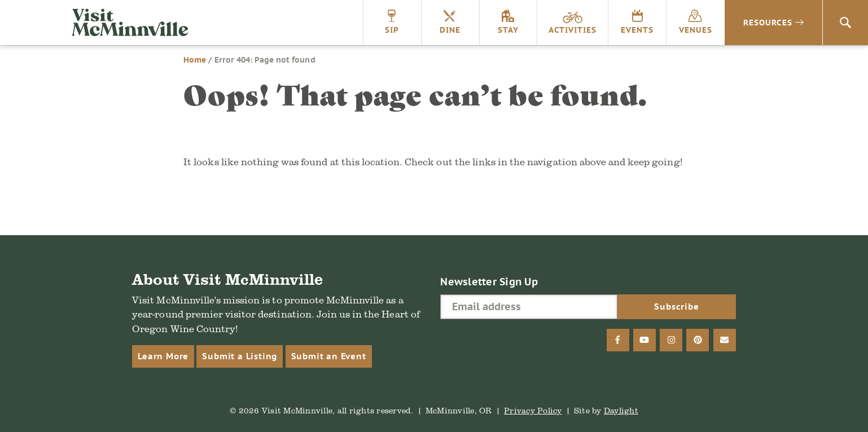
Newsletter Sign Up (489, 282)
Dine (450, 30)
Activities (573, 30)
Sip (392, 30)
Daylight (621, 410)
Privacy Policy (533, 410)
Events (637, 30)
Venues (696, 30)
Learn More (163, 356)
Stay (508, 30)
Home (195, 60)
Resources (768, 23)
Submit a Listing (240, 356)
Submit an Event (329, 356)
